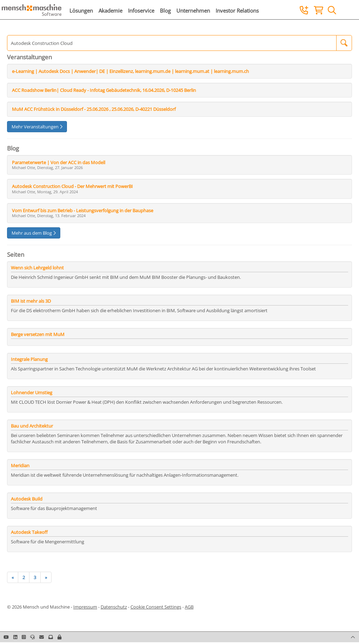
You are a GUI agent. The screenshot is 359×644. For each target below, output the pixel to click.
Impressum (85, 607)
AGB (189, 607)
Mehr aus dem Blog (34, 233)
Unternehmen (193, 11)
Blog (165, 11)
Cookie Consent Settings (156, 607)
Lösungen (81, 11)
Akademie (110, 11)
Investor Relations (237, 11)
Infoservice (141, 11)
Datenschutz (114, 607)
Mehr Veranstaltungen (37, 127)
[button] (59, 637)
